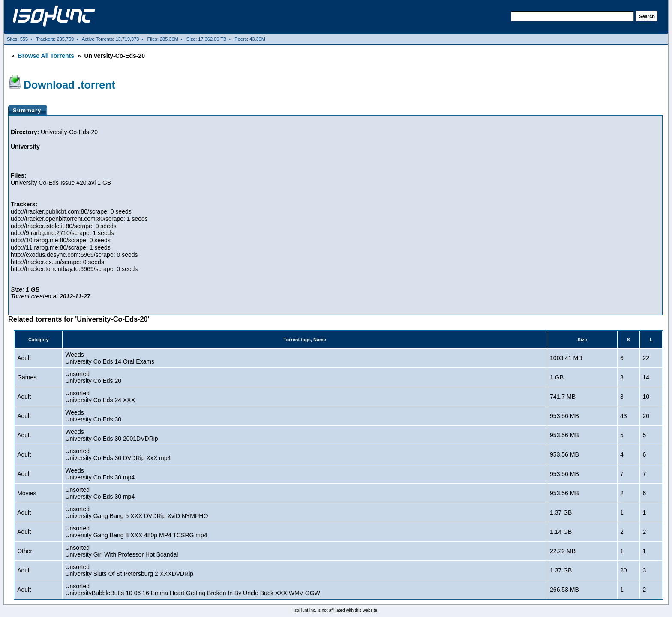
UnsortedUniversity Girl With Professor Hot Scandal (121, 551)
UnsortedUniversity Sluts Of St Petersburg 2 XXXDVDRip (129, 570)
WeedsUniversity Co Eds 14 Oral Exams (110, 358)
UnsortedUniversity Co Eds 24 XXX (100, 397)
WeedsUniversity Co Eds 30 (93, 416)
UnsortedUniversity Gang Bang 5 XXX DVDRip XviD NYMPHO (136, 512)
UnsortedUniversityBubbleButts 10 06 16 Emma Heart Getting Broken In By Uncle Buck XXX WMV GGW (192, 590)
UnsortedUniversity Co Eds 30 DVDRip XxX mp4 (118, 454)
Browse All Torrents (46, 56)
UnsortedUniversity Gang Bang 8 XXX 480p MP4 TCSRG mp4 (136, 532)
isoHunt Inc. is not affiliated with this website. (336, 610)
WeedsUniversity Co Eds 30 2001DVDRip (111, 435)
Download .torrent (69, 85)
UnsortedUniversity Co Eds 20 (93, 377)
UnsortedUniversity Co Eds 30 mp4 (100, 493)
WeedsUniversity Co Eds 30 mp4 (100, 474)
